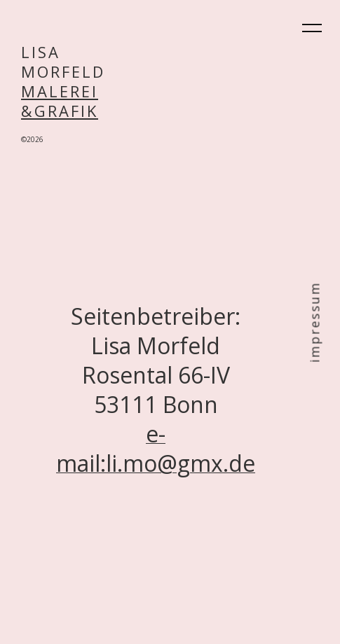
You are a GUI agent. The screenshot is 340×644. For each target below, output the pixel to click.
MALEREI (60, 91)
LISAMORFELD (63, 62)
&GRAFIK (60, 111)
